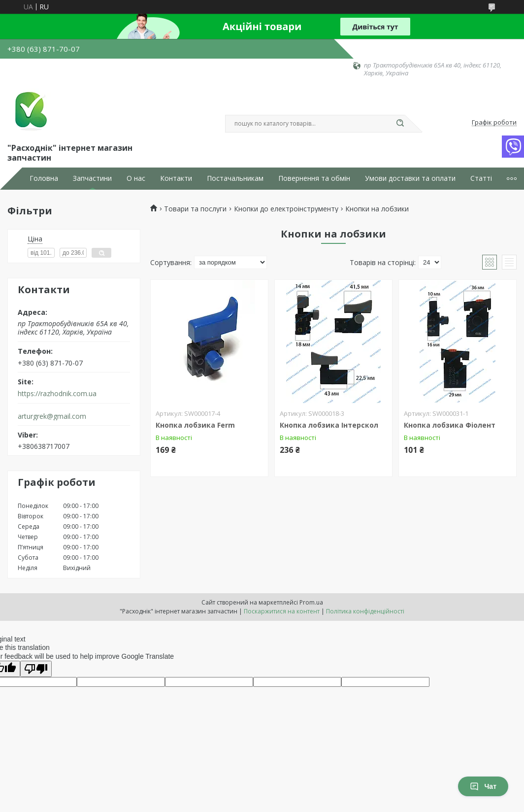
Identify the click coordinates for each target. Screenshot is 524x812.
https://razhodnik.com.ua (57, 394)
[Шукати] (400, 124)
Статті (481, 178)
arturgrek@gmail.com (52, 416)
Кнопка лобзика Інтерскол (329, 425)
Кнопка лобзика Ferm (195, 425)
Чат (483, 786)
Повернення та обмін (314, 178)
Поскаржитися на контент (282, 611)
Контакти (176, 178)
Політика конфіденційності (365, 611)
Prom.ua (311, 602)
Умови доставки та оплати (410, 178)
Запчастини (92, 178)
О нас (136, 178)
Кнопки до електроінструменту (286, 209)
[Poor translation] (36, 669)
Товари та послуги (195, 209)
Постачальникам (235, 178)
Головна (44, 178)
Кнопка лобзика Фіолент (450, 425)
